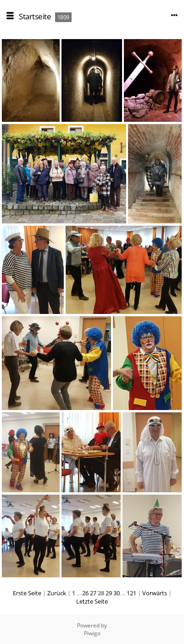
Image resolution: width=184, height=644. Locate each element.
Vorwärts (155, 593)
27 (93, 593)
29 (109, 593)
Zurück (57, 593)
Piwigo (92, 633)
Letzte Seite (92, 601)
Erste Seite (27, 593)
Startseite (35, 16)
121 (131, 593)
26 (85, 593)
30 (117, 593)
